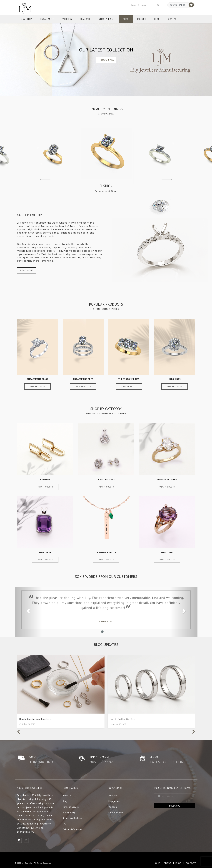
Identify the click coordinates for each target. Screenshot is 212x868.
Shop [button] (126, 19)
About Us (67, 796)
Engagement (47, 19)
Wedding (67, 19)
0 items (173, 5)
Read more (27, 270)
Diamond (85, 19)
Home (157, 863)
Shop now (107, 60)
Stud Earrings (106, 19)
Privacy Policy (69, 812)
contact (191, 863)
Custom (141, 19)
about (168, 863)
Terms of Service (71, 807)
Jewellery (27, 19)
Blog (157, 19)
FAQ (65, 824)
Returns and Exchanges (73, 818)
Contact (173, 19)
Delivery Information (72, 829)
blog (178, 863)
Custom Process (116, 812)
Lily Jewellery (27, 863)
